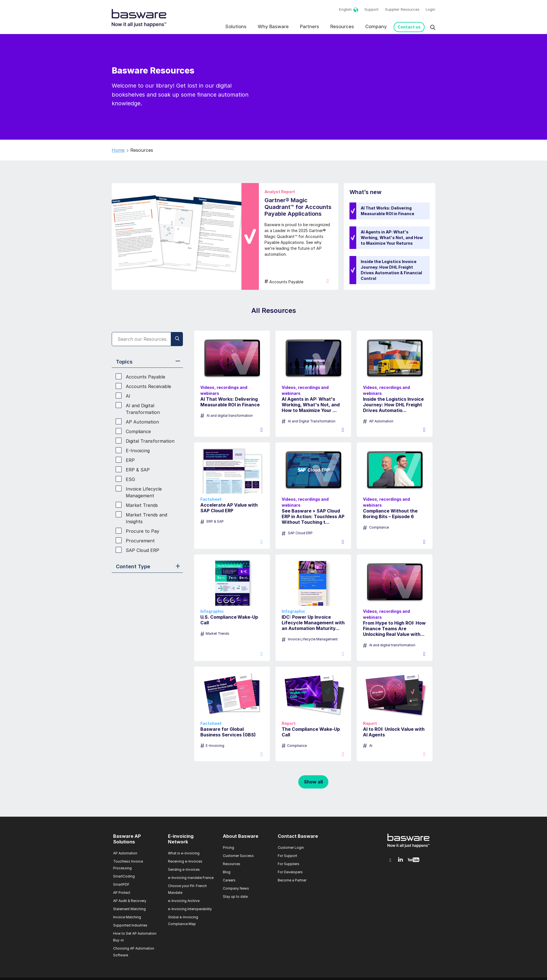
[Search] (147, 339)
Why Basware (273, 26)
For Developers (290, 872)
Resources (342, 26)
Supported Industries (130, 925)
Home (118, 150)
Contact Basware (298, 836)
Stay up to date (235, 897)
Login (431, 9)
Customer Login (291, 848)
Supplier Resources (402, 9)
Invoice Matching (127, 917)
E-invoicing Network (181, 839)
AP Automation (125, 853)
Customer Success (238, 856)
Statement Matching (129, 909)
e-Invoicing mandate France (191, 878)
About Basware (241, 836)
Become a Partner (292, 880)
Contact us (409, 27)
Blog (227, 872)
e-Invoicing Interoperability (190, 909)
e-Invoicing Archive (184, 901)
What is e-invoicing (184, 853)
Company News (236, 888)
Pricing (228, 848)
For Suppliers (289, 864)
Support (371, 9)
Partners (310, 26)
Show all (313, 782)
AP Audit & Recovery (130, 901)
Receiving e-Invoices (185, 861)
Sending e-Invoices (184, 869)
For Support (287, 856)
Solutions (236, 26)
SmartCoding (124, 876)
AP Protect (122, 893)
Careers (229, 880)
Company (376, 26)
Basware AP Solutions (127, 839)
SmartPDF (121, 884)
